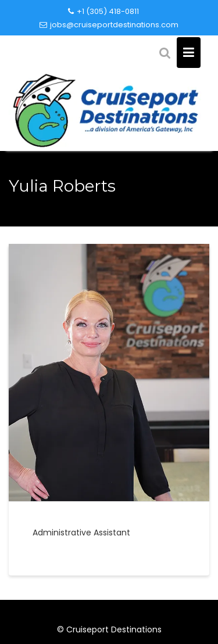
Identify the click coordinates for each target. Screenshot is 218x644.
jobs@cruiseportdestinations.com (109, 25)
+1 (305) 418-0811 (103, 11)
